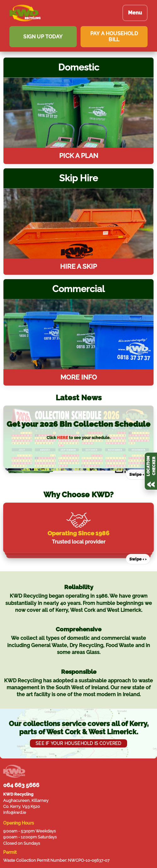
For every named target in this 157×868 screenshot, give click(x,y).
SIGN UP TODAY (43, 37)
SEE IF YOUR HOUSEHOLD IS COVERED (78, 741)
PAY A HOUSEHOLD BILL (114, 37)
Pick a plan (79, 156)
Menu (135, 13)
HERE (62, 438)
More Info (79, 377)
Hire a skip (78, 266)
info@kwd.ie (15, 811)
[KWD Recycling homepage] (61, 13)
